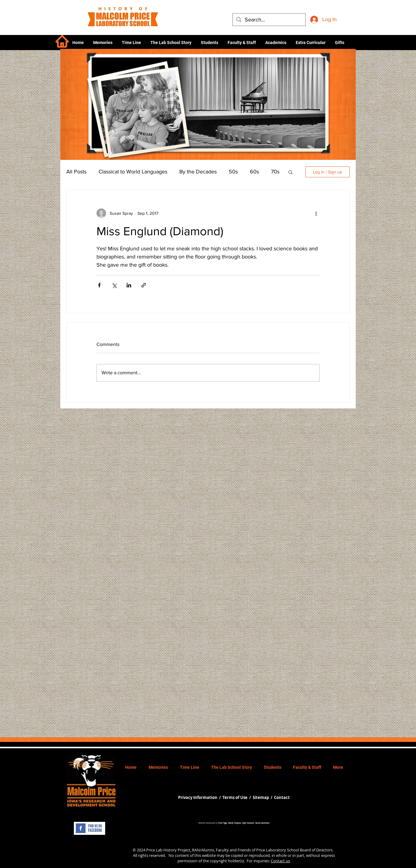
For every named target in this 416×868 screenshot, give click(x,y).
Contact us (280, 861)
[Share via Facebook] (99, 285)
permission (188, 861)
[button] (276, 43)
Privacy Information (198, 797)
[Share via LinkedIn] (129, 285)
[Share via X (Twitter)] (114, 285)
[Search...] (269, 20)
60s (254, 172)
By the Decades (198, 172)
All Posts (76, 172)
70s (275, 172)
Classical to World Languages (133, 172)
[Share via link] (144, 285)
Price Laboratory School (278, 850)
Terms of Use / (238, 797)
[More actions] (316, 213)
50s (233, 172)
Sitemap (261, 797)
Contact (282, 797)
